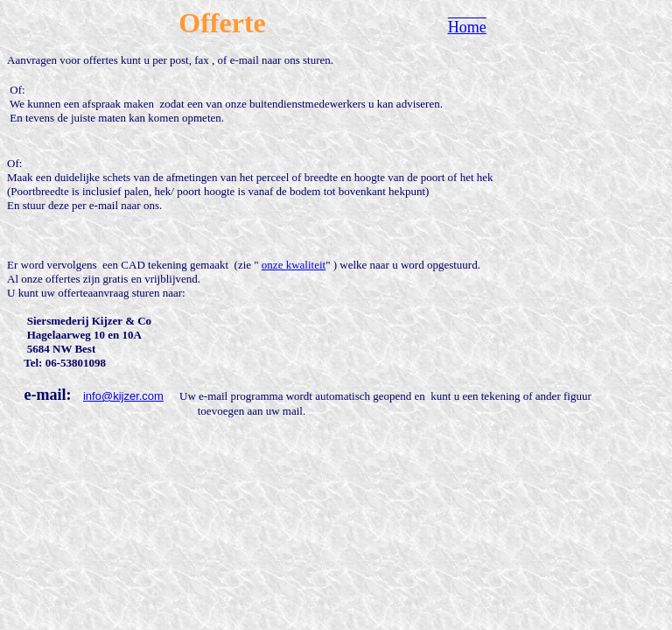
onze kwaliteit (294, 265)
